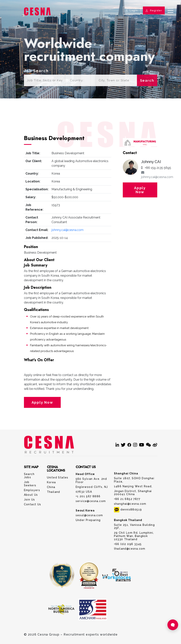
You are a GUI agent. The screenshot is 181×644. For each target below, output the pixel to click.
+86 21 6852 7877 (127, 499)
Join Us (29, 500)
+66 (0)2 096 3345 (128, 544)
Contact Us (33, 504)
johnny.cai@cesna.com (68, 230)
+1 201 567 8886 (88, 496)
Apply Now (42, 402)
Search (147, 80)
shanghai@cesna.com (130, 504)
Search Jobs (29, 476)
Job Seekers (30, 484)
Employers (32, 490)
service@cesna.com (91, 501)
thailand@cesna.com (130, 549)
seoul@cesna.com (89, 515)
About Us (31, 495)
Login (132, 10)
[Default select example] (80, 80)
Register (154, 10)
